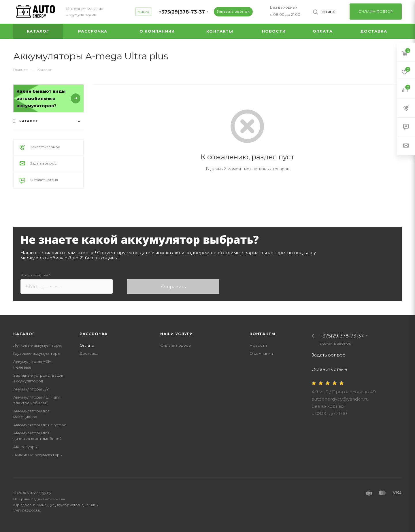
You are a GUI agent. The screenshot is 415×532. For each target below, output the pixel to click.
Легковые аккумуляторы (37, 345)
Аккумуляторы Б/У (31, 389)
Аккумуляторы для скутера (40, 425)
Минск (143, 12)
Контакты (262, 334)
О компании (261, 353)
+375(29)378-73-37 (182, 12)
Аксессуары (25, 447)
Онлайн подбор (176, 345)
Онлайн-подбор (376, 12)
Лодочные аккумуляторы (38, 455)
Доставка (89, 353)
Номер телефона (35, 275)
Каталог (24, 334)
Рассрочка (94, 334)
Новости (258, 345)
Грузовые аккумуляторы (37, 353)
